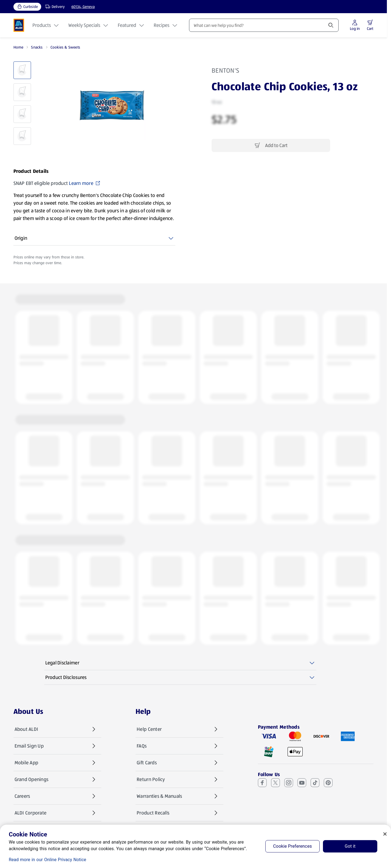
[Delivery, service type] (54, 7)
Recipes (166, 25)
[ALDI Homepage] (19, 25)
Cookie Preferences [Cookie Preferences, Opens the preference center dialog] (292, 846)
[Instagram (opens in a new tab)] (289, 783)
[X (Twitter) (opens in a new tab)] (275, 783)
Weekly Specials (89, 25)
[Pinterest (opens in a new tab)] (328, 783)
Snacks (37, 47)
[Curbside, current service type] (27, 7)
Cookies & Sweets (65, 47)
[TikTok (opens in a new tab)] (315, 783)
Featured (131, 25)
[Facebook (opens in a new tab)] (262, 783)
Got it (350, 846)
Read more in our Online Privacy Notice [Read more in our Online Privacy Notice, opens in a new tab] (47, 860)
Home (19, 47)
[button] (370, 22)
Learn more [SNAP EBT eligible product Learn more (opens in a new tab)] (85, 183)
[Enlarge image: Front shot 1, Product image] (112, 105)
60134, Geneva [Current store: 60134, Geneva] (83, 7)
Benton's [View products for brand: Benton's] (226, 71)
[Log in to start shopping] (355, 25)
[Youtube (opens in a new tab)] (302, 783)
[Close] (385, 834)
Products (46, 25)
